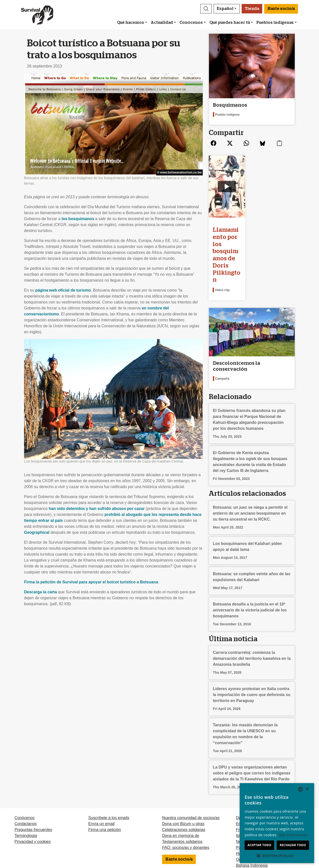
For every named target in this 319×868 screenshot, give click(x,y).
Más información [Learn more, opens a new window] (293, 835)
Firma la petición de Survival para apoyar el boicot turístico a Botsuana (91, 582)
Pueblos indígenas (275, 23)
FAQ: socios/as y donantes (186, 808)
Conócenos (191, 23)
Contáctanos (26, 785)
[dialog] (277, 823)
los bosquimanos (78, 219)
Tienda (252, 9)
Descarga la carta (41, 592)
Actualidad (162, 23)
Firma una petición (105, 790)
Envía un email (101, 785)
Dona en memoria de (181, 796)
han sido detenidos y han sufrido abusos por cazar (97, 509)
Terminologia (26, 796)
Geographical (37, 532)
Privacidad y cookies (32, 802)
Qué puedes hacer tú (230, 23)
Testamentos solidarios (182, 802)
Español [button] (225, 9)
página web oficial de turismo (63, 290)
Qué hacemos (130, 23)
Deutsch (243, 779)
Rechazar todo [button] (293, 845)
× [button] (307, 789)
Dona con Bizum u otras (183, 785)
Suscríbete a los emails (109, 779)
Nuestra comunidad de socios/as (191, 779)
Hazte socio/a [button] (281, 9)
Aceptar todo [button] (259, 845)
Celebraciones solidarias (184, 790)
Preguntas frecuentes (33, 790)
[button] (206, 9)
